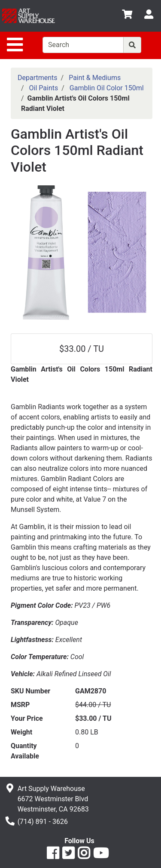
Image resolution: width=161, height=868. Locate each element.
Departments (38, 78)
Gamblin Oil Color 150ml (107, 88)
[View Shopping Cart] (127, 16)
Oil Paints (44, 88)
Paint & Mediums (95, 78)
